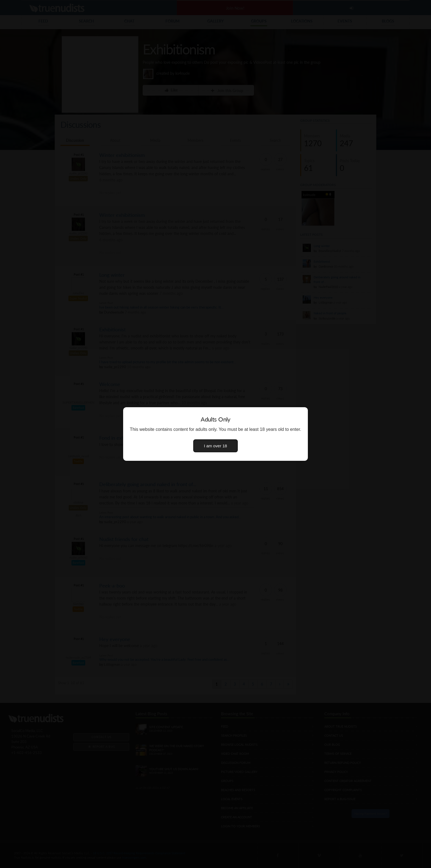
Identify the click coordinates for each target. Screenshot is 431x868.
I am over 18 (215, 446)
